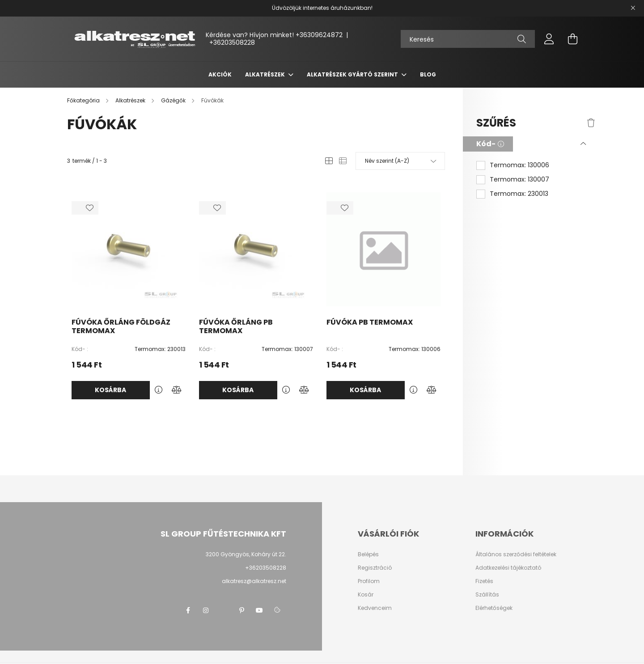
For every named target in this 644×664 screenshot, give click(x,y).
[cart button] (572, 39)
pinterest (241, 610)
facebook (188, 610)
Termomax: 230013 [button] (519, 194)
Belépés (368, 554)
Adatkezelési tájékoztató (508, 568)
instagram (206, 610)
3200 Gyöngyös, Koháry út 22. (246, 554)
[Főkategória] (84, 100)
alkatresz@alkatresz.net (254, 581)
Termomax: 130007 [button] (519, 180)
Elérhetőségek (494, 608)
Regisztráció (375, 568)
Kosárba (110, 390)
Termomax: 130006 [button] (519, 165)
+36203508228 (232, 42)
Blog (428, 74)
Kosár (366, 595)
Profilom (369, 581)
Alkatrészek (266, 74)
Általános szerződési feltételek (516, 554)
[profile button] (549, 39)
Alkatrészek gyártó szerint (353, 74)
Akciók (220, 74)
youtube (259, 610)
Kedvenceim (375, 608)
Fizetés (484, 581)
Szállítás (487, 595)
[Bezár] (633, 8)
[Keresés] (468, 39)
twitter (224, 610)
